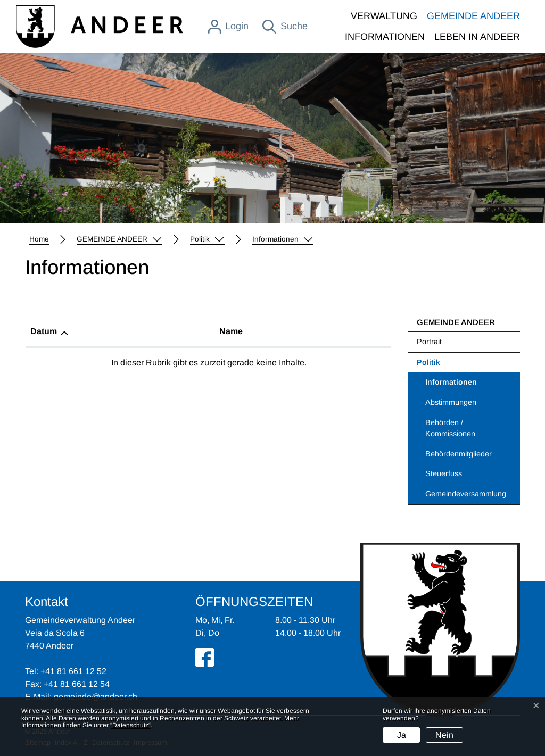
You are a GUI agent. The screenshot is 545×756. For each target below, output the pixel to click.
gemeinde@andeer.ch (96, 697)
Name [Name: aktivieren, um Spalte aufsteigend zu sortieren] (231, 331)
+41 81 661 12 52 (73, 671)
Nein (444, 735)
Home (39, 239)
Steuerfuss (444, 473)
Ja (402, 735)
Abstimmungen (451, 402)
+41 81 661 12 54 (77, 684)
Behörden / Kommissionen (450, 428)
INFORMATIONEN (385, 37)
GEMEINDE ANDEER (473, 16)
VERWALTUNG (384, 16)
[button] (119, 239)
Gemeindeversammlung (466, 494)
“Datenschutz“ (130, 725)
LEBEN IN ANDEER (477, 37)
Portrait (429, 342)
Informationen (453, 385)
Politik (428, 362)
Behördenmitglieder (459, 454)
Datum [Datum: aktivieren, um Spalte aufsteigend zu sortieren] (44, 331)
